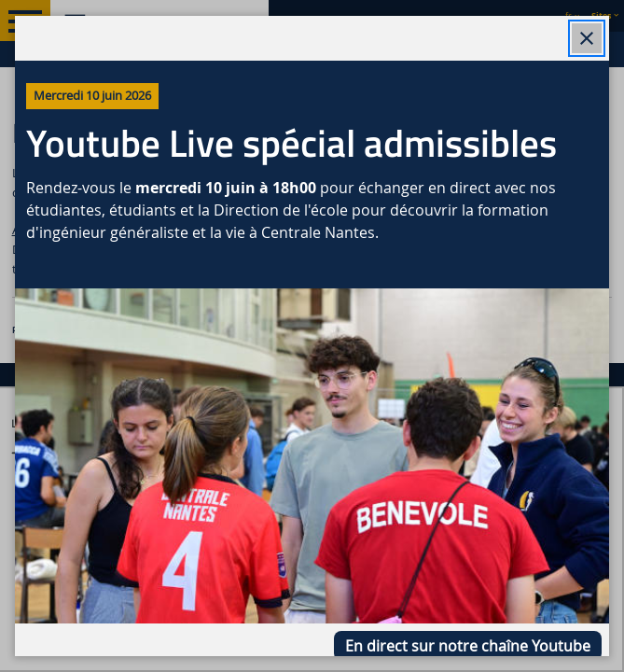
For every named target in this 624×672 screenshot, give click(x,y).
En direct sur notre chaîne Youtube (468, 646)
